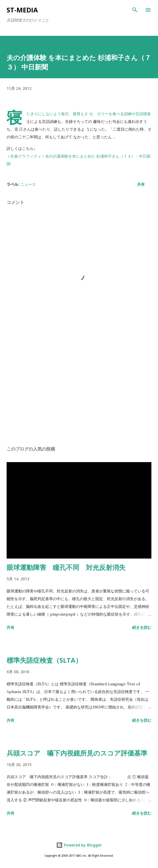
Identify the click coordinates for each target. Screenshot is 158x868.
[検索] (135, 10)
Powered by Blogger (79, 845)
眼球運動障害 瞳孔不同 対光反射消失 (66, 567)
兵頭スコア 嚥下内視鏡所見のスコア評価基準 (77, 753)
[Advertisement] (79, 390)
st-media (22, 10)
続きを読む (142, 627)
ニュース (28, 184)
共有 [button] (141, 184)
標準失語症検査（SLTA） (44, 660)
